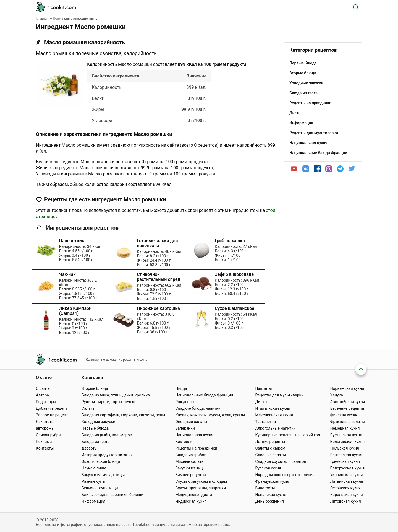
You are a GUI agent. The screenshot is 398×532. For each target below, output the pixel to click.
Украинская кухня (347, 475)
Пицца (181, 388)
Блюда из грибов (191, 455)
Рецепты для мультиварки (280, 395)
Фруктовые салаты (348, 422)
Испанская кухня (271, 495)
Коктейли (184, 442)
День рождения (270, 501)
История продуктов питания (107, 455)
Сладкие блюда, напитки (198, 408)
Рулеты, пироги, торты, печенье (110, 402)
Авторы (43, 395)
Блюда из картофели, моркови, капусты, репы (123, 415)
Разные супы (93, 481)
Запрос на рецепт (52, 415)
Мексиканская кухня (274, 415)
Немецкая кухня (345, 428)
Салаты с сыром (270, 448)
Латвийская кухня (347, 481)
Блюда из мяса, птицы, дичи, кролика (116, 395)
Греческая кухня (345, 461)
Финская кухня (344, 415)
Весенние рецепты (347, 408)
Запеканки (185, 428)
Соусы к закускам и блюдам (201, 481)
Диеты (261, 402)
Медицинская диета (193, 495)
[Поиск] (356, 7)
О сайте (43, 388)
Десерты (90, 448)
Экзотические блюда (101, 461)
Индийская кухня (191, 501)
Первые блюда (95, 428)
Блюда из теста (96, 442)
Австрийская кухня (348, 402)
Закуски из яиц (189, 468)
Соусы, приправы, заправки (201, 488)
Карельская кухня (347, 495)
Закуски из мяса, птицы (103, 475)
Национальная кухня (194, 435)
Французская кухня (273, 481)
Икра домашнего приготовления (285, 475)
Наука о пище (94, 468)
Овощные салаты (191, 422)
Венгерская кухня (346, 455)
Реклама (44, 442)
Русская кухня (268, 468)
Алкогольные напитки (276, 428)
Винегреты (265, 488)
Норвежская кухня (347, 388)
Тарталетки (266, 422)
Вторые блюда (95, 388)
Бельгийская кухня (348, 442)
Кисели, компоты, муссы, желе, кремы (210, 415)
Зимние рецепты (191, 475)
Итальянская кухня (273, 408)
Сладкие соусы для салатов (281, 461)
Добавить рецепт (52, 408)
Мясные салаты (190, 461)
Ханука (337, 395)
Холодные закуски (98, 422)
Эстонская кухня (345, 488)
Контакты (45, 448)
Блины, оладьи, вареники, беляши (112, 495)
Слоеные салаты (271, 455)
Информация (93, 501)
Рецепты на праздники (196, 448)
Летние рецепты (270, 442)
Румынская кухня (346, 435)
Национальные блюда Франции (204, 395)
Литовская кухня (346, 501)
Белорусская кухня (348, 468)
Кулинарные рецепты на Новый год (288, 435)
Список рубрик (49, 435)
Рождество (185, 402)
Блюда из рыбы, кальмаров (107, 435)
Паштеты (264, 388)
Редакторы (46, 402)
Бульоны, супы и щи (100, 488)
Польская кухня (345, 448)
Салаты (88, 408)
